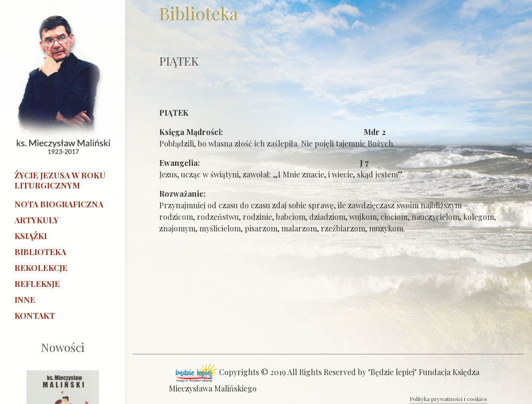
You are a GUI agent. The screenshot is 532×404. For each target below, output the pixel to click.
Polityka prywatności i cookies (448, 399)
